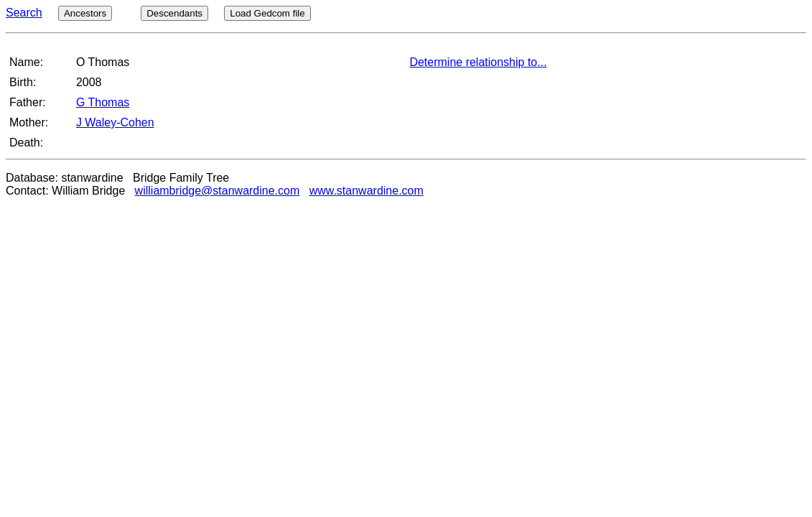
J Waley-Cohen (115, 122)
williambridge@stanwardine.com (218, 191)
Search (24, 13)
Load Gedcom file (267, 13)
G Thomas (103, 102)
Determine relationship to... (478, 62)
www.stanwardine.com (367, 191)
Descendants (174, 13)
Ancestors (85, 13)
